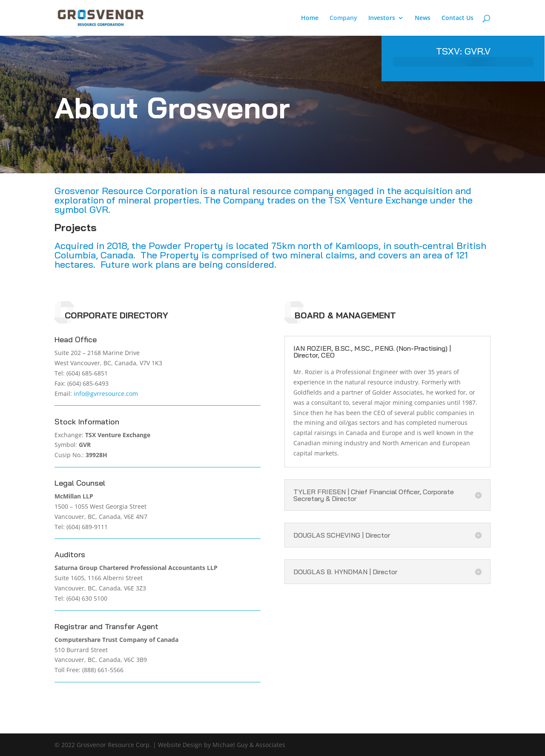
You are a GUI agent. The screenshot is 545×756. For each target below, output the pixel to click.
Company (343, 18)
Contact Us (458, 18)
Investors (382, 18)
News (423, 18)
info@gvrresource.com (106, 394)
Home (310, 18)
